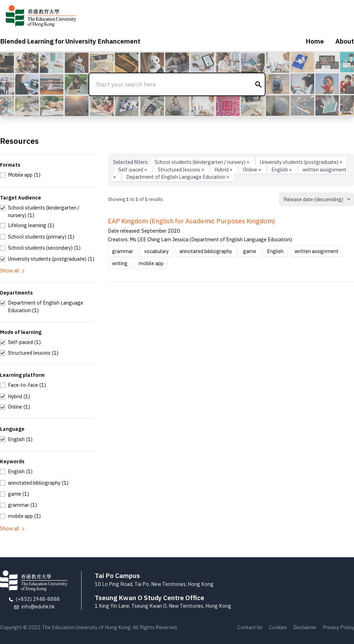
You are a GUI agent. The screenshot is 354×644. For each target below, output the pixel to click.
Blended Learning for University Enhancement (70, 41)
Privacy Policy (338, 627)
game (250, 251)
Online (253, 170)
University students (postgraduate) (301, 162)
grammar (123, 251)
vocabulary (156, 251)
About (345, 41)
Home (315, 41)
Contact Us (250, 627)
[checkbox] (20, 175)
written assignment (316, 251)
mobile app (151, 263)
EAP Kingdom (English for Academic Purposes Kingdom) (192, 221)
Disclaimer (305, 627)
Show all (13, 270)
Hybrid (224, 170)
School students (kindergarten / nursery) (203, 162)
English (282, 170)
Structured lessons (181, 170)
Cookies (278, 627)
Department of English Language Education (178, 177)
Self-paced (133, 170)
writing (120, 263)
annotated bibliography (206, 251)
